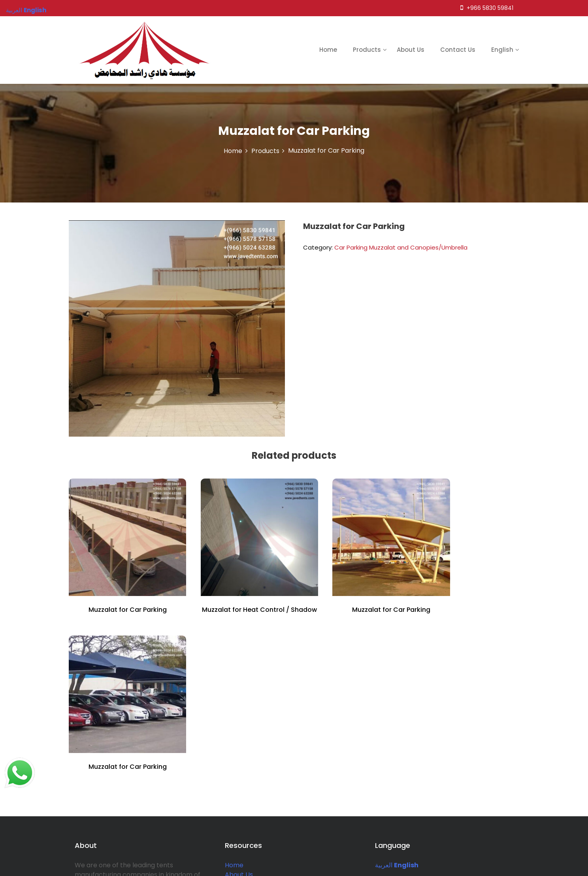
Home (328, 50)
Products (367, 50)
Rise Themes (563, 865)
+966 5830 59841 (487, 8)
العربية (384, 699)
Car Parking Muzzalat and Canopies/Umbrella (401, 247)
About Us (411, 50)
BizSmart (496, 865)
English (502, 50)
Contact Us (458, 50)
